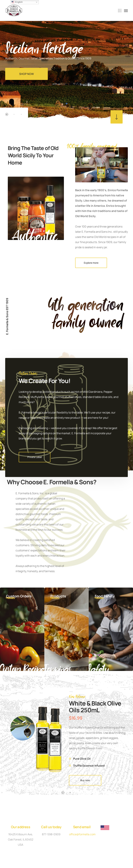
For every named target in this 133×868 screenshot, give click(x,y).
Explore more (91, 263)
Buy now (85, 780)
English (17, 2)
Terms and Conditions (78, 843)
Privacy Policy (49, 843)
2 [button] (14, 114)
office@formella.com (82, 834)
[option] (66, 61)
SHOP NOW (26, 74)
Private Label (35, 457)
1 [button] (7, 114)
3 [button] (21, 114)
